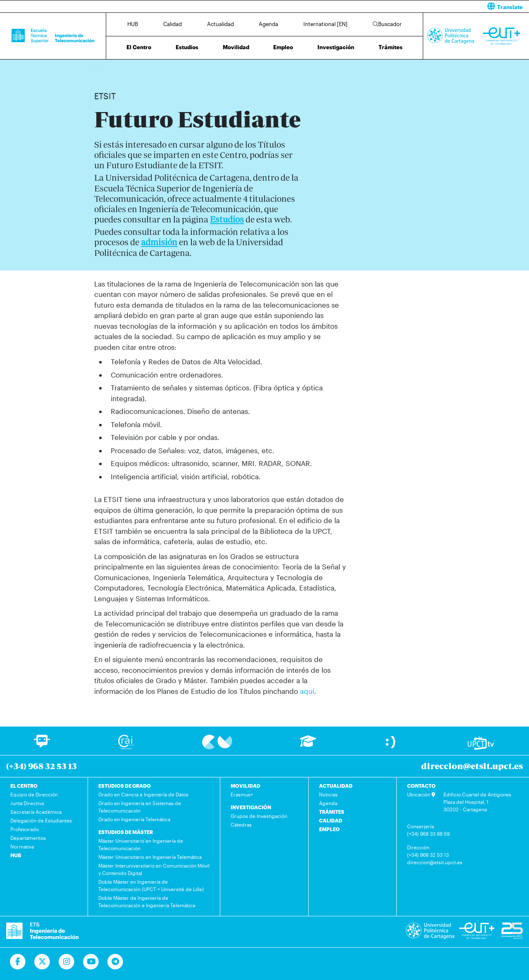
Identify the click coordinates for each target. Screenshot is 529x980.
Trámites (391, 47)
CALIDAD (331, 820)
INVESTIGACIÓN (251, 807)
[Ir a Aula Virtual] (308, 745)
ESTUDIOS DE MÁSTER (126, 832)
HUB (133, 24)
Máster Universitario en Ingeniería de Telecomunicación (141, 844)
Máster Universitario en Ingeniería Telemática (150, 857)
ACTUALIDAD (336, 786)
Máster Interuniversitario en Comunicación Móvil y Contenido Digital (154, 869)
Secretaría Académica (36, 812)
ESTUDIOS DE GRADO (125, 786)
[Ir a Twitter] (42, 962)
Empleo (283, 47)
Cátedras (241, 825)
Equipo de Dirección (34, 794)
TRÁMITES (332, 812)
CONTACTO (421, 786)
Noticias (328, 794)
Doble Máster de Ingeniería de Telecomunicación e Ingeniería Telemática (147, 901)
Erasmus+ (242, 794)
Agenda (268, 24)
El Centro (139, 47)
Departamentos (28, 838)
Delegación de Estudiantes (41, 820)
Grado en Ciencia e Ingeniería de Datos (143, 794)
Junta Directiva (27, 803)
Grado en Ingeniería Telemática (134, 819)
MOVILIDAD (245, 786)
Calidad (173, 24)
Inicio (101, 69)
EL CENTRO (24, 786)
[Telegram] (116, 962)
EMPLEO (329, 829)
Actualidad (220, 24)
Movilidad (236, 47)
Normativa (22, 846)
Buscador (387, 24)
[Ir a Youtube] (91, 962)
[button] (400, 6)
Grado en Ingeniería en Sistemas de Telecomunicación (140, 807)
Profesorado (25, 829)
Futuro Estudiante (130, 69)
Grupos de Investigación (259, 816)
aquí (307, 691)
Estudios (187, 47)
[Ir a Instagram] (67, 962)
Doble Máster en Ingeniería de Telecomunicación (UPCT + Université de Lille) (151, 885)
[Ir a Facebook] (18, 962)
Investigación (336, 47)
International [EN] (325, 24)
